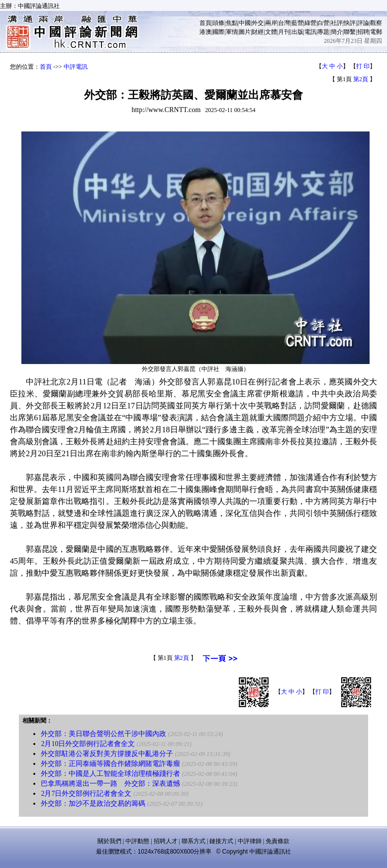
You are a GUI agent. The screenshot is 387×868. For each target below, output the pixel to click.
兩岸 (271, 23)
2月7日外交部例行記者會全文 (86, 794)
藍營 (297, 23)
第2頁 (361, 79)
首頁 (205, 23)
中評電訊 (76, 67)
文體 (271, 32)
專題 (323, 32)
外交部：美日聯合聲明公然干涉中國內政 (103, 734)
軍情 (232, 32)
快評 (350, 23)
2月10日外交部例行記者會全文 (88, 744)
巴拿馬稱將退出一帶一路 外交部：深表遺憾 (110, 784)
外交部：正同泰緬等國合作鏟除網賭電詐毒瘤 (110, 764)
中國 (245, 23)
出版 (297, 32)
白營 (323, 23)
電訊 (310, 32)
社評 (337, 23)
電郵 (376, 32)
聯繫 (350, 32)
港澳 (205, 32)
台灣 (284, 23)
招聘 (363, 32)
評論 (363, 23)
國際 (218, 32)
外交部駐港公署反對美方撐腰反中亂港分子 (107, 754)
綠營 (310, 23)
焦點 (232, 23)
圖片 (245, 32)
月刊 (284, 32)
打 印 (363, 66)
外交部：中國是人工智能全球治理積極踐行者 (110, 774)
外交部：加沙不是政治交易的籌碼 (93, 804)
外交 (258, 23)
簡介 (337, 32)
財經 (258, 32)
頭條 (218, 23)
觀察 (376, 23)
